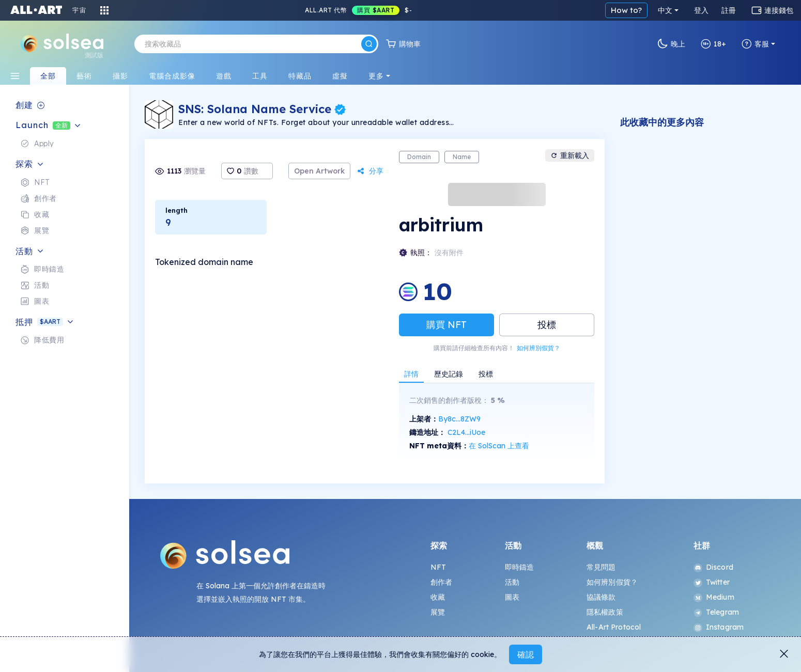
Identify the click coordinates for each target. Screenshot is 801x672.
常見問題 (601, 567)
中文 (665, 10)
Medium (714, 597)
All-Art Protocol (614, 627)
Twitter (712, 582)
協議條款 (601, 597)
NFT (438, 567)
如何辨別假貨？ (538, 348)
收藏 (438, 597)
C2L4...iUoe (466, 432)
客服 (755, 44)
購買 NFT (446, 325)
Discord (713, 567)
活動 (512, 582)
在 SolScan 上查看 (499, 446)
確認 (526, 654)
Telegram (716, 612)
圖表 (512, 597)
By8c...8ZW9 (459, 419)
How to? (626, 10)
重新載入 (570, 155)
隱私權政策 (605, 612)
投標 (547, 325)
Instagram (719, 627)
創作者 (441, 582)
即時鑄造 (520, 567)
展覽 (438, 612)
